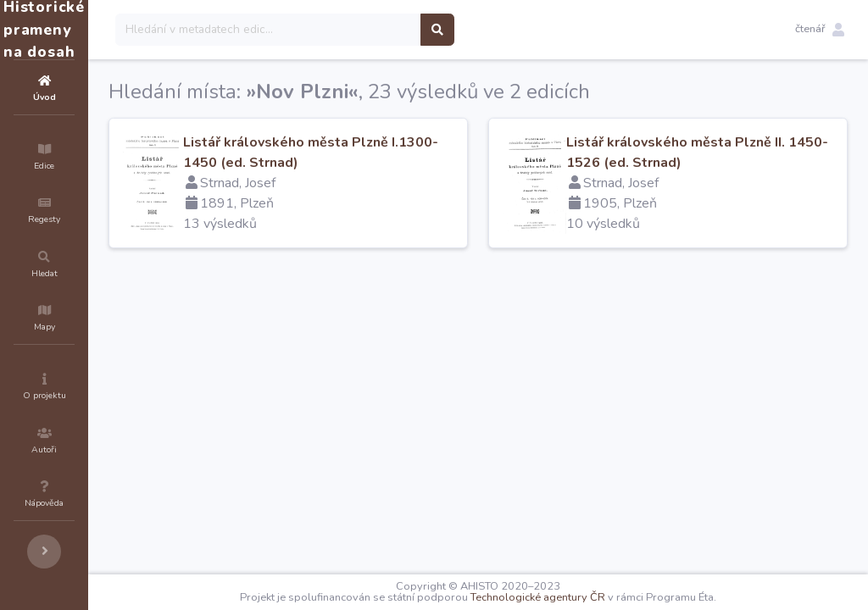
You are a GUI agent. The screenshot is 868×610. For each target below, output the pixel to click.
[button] (820, 30)
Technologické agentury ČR (589, 597)
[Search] (370, 30)
